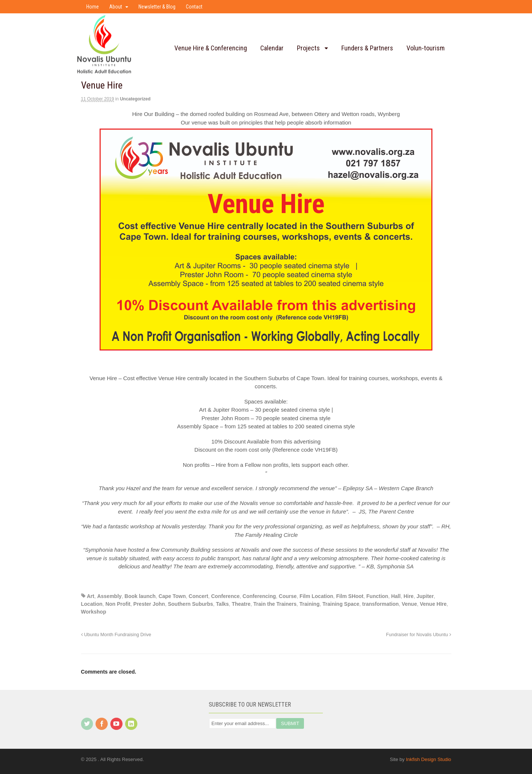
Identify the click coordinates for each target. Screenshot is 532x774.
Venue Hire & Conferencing (211, 48)
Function (377, 596)
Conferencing (259, 596)
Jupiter (425, 596)
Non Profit (118, 604)
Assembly (109, 596)
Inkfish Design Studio (428, 759)
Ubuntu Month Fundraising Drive (116, 635)
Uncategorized (135, 99)
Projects (308, 48)
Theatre (241, 604)
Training (310, 604)
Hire (409, 596)
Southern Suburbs (190, 604)
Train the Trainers (275, 604)
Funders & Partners (367, 48)
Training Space (341, 604)
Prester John (149, 604)
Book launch (140, 596)
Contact (194, 7)
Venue (409, 604)
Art (90, 596)
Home (93, 7)
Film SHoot (350, 596)
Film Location (316, 596)
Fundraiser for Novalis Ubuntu (419, 635)
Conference (225, 596)
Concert (199, 596)
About (116, 7)
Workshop (94, 612)
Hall (396, 596)
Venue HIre (433, 604)
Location (92, 604)
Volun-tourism (426, 48)
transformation (380, 604)
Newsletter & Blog (157, 7)
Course (288, 596)
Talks (222, 604)
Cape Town (172, 596)
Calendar (272, 48)
